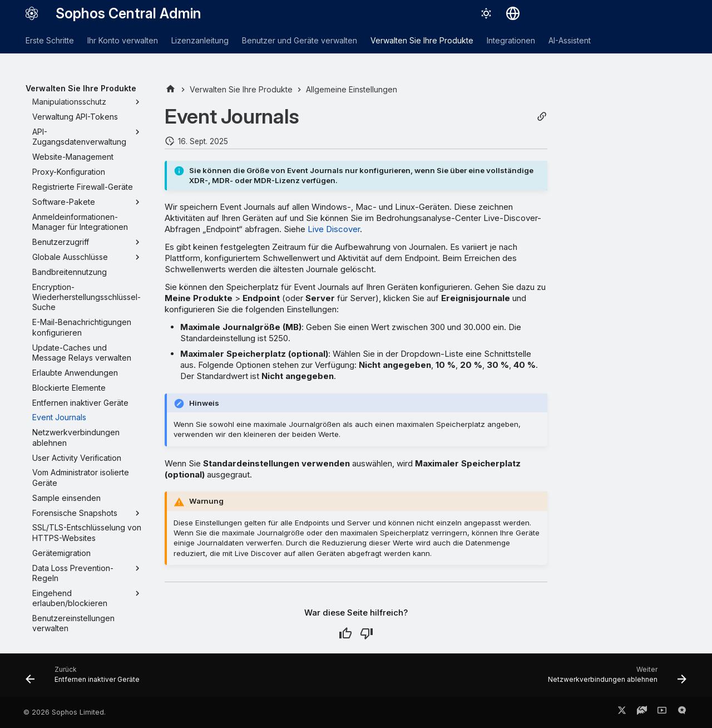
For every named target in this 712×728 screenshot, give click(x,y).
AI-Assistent (570, 40)
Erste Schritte (50, 40)
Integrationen (511, 40)
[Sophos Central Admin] (32, 13)
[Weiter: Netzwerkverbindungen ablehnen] (614, 678)
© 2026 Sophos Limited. (65, 712)
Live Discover (334, 229)
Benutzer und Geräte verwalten (300, 40)
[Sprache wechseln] (513, 13)
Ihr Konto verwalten (123, 40)
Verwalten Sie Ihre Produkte (422, 40)
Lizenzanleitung (200, 40)
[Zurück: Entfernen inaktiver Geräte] (86, 678)
